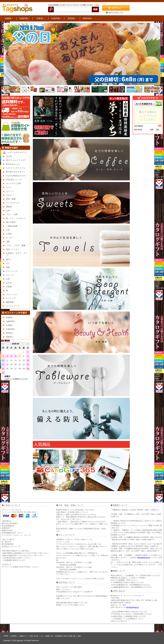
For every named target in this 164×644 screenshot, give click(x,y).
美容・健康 (11, 199)
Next (157, 54)
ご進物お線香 (12, 226)
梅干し (9, 259)
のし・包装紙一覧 (47, 636)
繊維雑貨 (10, 302)
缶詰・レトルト (13, 249)
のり (8, 263)
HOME (6, 636)
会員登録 (13, 636)
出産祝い (40, 18)
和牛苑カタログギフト (16, 172)
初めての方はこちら (116, 13)
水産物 (9, 287)
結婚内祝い (25, 18)
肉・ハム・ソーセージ (16, 218)
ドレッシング (12, 271)
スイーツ (10, 191)
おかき (9, 283)
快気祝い (72, 18)
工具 (8, 230)
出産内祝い (56, 18)
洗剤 (8, 242)
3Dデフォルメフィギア (16, 160)
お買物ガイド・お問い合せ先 (29, 636)
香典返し (10, 337)
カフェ (9, 187)
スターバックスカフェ (16, 168)
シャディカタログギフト (17, 152)
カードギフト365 (13, 183)
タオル (9, 195)
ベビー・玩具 (12, 214)
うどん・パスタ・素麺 (16, 245)
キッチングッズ (13, 306)
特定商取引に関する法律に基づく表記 (68, 636)
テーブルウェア (13, 203)
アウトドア (11, 298)
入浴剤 (9, 234)
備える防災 (11, 222)
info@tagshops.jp (144, 558)
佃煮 (8, 267)
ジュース (10, 275)
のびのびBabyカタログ (16, 176)
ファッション (12, 294)
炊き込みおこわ (13, 164)
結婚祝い (9, 18)
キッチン (10, 238)
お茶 (8, 279)
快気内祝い (88, 18)
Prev (7, 54)
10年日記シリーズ (14, 180)
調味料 (9, 207)
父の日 (9, 156)
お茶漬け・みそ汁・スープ (17, 254)
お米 (8, 211)
